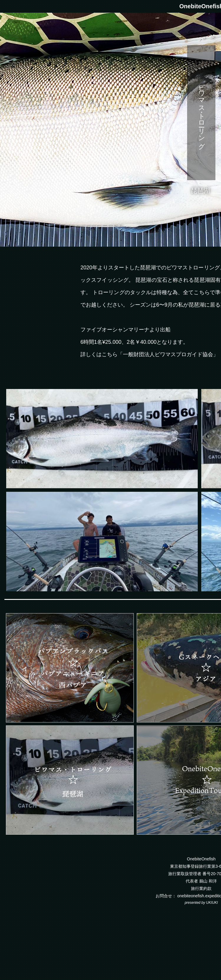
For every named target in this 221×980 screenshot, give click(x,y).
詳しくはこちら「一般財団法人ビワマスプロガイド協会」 (149, 354)
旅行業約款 (201, 888)
